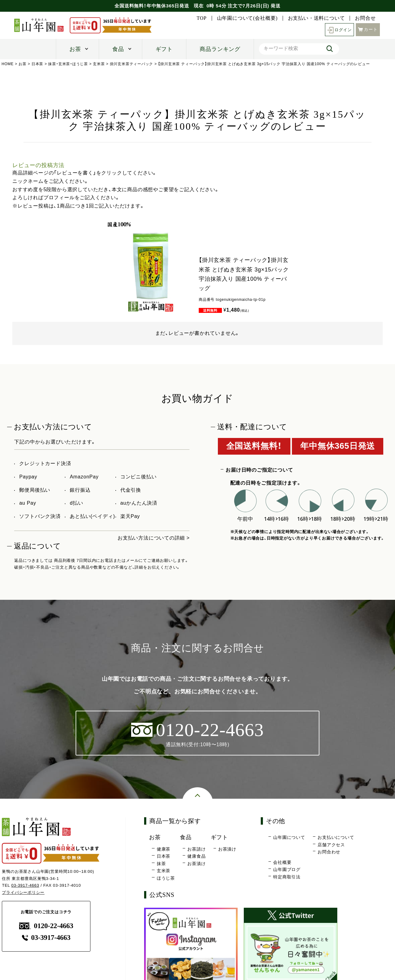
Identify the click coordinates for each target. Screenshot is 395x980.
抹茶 (161, 864)
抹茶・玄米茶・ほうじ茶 (68, 64)
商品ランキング (220, 49)
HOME (8, 64)
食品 (118, 49)
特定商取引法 (287, 877)
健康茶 (164, 849)
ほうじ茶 (166, 878)
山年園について (289, 838)
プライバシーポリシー (23, 893)
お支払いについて (336, 838)
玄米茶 (99, 64)
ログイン (339, 29)
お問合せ (365, 18)
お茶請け (196, 849)
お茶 (75, 49)
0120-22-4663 (46, 926)
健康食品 (196, 856)
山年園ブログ (287, 870)
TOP (202, 18)
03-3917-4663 (25, 886)
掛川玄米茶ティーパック (132, 64)
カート (368, 29)
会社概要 (282, 862)
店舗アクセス (331, 845)
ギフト (164, 49)
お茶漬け (196, 864)
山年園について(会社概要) (247, 18)
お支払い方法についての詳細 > (154, 538)
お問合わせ (329, 852)
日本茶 (37, 64)
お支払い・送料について (316, 18)
